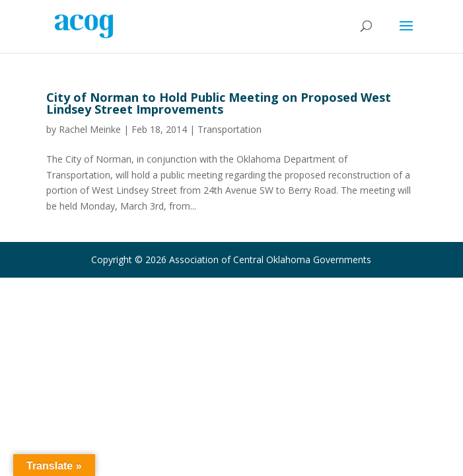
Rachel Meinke (90, 129)
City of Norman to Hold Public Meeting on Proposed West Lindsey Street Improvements (219, 103)
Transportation (230, 129)
